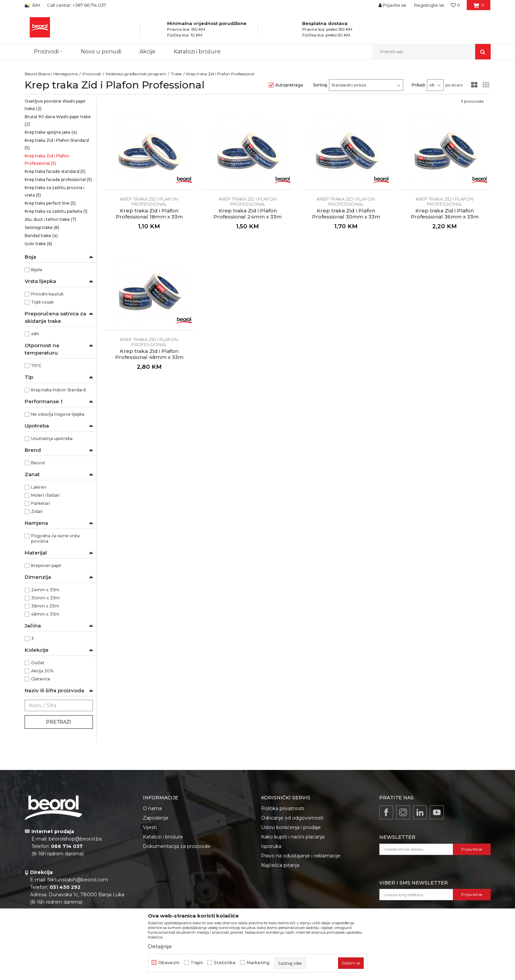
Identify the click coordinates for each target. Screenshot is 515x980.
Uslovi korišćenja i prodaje (291, 827)
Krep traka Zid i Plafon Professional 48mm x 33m (149, 354)
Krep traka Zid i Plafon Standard (57, 144)
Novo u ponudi (101, 51)
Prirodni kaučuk (47, 294)
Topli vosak (42, 302)
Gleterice (41, 679)
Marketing (258, 963)
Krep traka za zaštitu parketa (56, 211)
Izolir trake (38, 244)
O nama (152, 808)
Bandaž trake (41, 236)
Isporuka (271, 846)
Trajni (197, 963)
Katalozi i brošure (163, 837)
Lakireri (39, 487)
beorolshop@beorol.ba (75, 839)
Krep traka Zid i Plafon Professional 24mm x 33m (248, 214)
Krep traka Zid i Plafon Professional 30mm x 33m (346, 214)
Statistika (225, 963)
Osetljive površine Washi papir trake (55, 105)
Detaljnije (160, 946)
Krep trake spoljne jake (51, 132)
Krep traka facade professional (58, 179)
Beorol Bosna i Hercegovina (51, 74)
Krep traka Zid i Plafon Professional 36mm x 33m (445, 214)
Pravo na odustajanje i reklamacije (301, 856)
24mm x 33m (45, 590)
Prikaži (418, 85)
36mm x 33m (45, 606)
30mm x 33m (45, 598)
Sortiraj (320, 85)
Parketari (41, 503)
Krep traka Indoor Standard (58, 390)
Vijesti (150, 827)
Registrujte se (429, 5)
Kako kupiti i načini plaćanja (293, 837)
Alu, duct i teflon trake (50, 219)
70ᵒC (36, 366)
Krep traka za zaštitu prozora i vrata (55, 191)
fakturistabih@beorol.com (78, 880)
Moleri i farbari (45, 495)
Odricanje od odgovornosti (292, 818)
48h (35, 334)
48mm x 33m (45, 614)
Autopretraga (289, 85)
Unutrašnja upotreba (52, 439)
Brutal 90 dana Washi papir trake (58, 120)
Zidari (37, 511)
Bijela (37, 270)
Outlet (38, 663)
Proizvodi (92, 74)
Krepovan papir (46, 565)
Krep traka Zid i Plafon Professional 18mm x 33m (149, 214)
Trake (176, 74)
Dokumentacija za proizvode (177, 846)
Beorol (38, 463)
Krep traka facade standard (55, 171)
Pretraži (59, 722)
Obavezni (169, 963)
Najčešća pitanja (280, 865)
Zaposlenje (156, 818)
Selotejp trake (42, 227)
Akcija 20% (42, 671)
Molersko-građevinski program (136, 74)
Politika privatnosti (283, 808)
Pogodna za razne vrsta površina (55, 538)
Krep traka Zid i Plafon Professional (47, 160)
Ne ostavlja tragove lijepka (58, 414)
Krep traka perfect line (50, 203)
